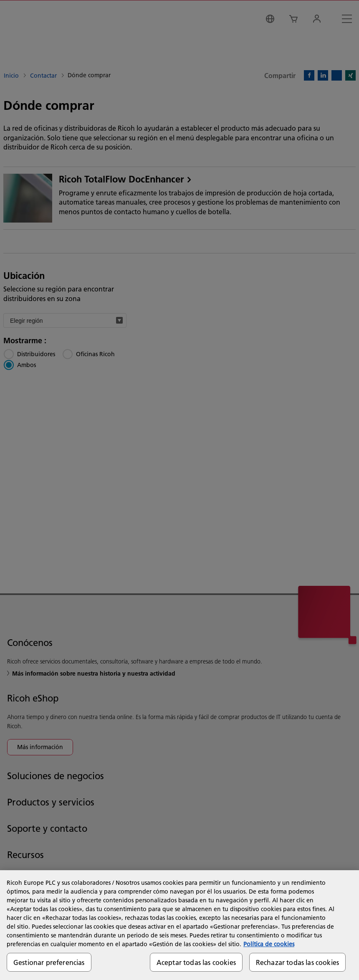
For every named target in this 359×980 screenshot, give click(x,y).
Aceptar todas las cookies (196, 962)
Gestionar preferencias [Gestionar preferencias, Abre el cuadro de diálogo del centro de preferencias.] (49, 962)
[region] (179, 925)
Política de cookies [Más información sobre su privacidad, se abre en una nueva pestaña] (269, 944)
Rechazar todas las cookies (297, 962)
